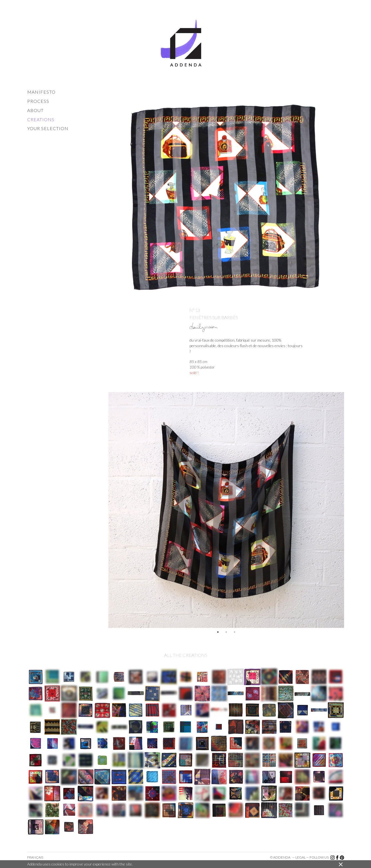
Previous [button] (104, 510)
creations (41, 119)
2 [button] (226, 632)
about (35, 110)
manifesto (41, 92)
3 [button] (235, 632)
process (38, 101)
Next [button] (348, 510)
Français (35, 857)
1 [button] (218, 632)
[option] (226, 510)
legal (301, 857)
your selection (48, 128)
